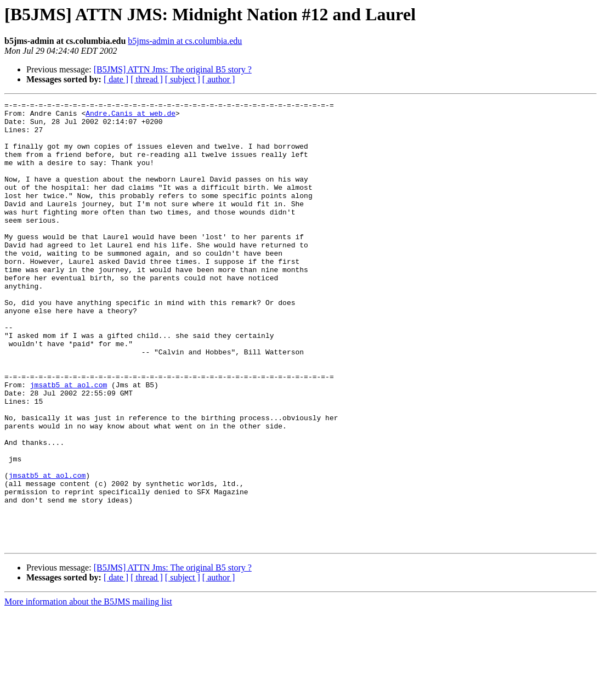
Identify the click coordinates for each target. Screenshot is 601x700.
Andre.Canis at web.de (131, 116)
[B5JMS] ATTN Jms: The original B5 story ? (173, 69)
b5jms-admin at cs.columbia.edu (185, 41)
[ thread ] (147, 79)
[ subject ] (183, 79)
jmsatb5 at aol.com (69, 442)
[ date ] (116, 79)
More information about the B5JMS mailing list (88, 690)
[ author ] (219, 79)
